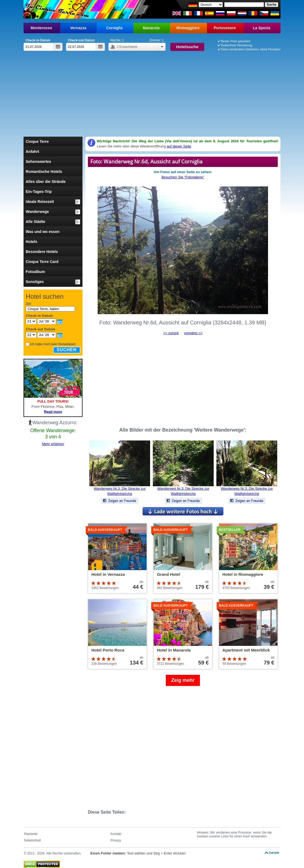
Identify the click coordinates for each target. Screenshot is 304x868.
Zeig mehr (183, 680)
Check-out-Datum (81, 40)
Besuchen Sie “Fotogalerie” (183, 177)
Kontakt (116, 834)
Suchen (67, 350)
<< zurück (171, 333)
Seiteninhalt (32, 840)
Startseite (31, 834)
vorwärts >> (193, 333)
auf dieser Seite (179, 146)
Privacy (116, 840)
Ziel (28, 304)
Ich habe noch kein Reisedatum (53, 344)
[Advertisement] (152, 96)
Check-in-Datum (38, 40)
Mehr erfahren (53, 444)
